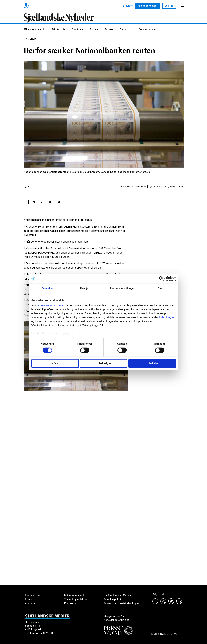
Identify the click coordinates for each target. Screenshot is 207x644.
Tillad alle (152, 363)
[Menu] (182, 6)
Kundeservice (33, 595)
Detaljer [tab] (85, 288)
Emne (93, 29)
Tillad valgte (103, 363)
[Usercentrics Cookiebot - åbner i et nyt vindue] (161, 279)
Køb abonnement (147, 6)
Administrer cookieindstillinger (121, 603)
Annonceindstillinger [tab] (122, 288)
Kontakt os (70, 603)
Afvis (55, 363)
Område (76, 29)
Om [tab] (159, 288)
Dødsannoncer (147, 29)
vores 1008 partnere (51, 305)
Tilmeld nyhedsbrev (76, 599)
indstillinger (167, 317)
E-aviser (128, 6)
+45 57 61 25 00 (44, 633)
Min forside (59, 29)
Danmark (31, 39)
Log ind (169, 6)
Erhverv (109, 29)
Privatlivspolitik (112, 599)
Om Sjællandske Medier (117, 595)
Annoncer (31, 603)
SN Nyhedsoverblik (35, 29)
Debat (123, 29)
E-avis (29, 599)
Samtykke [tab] (48, 288)
